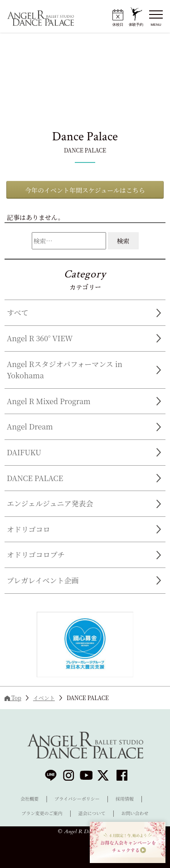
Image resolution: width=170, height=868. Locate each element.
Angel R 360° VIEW (40, 338)
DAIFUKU (24, 452)
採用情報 (125, 799)
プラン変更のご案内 (42, 813)
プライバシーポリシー (77, 799)
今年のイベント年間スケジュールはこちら (85, 190)
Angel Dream (30, 427)
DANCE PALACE (35, 478)
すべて (18, 312)
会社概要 (29, 799)
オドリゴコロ (29, 529)
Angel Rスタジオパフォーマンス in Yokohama (65, 370)
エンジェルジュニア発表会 (50, 503)
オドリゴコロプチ (36, 555)
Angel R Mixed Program (49, 401)
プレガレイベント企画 (43, 580)
